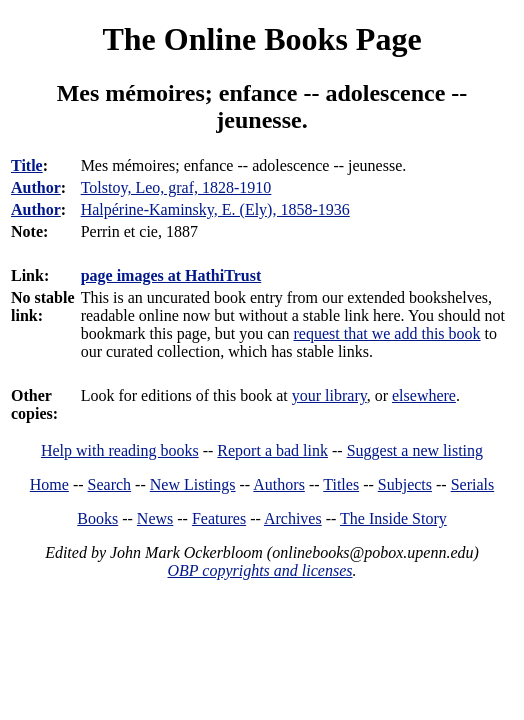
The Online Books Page (261, 39)
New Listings (193, 484)
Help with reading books (120, 450)
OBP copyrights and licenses (259, 570)
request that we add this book (386, 333)
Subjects (405, 484)
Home (49, 484)
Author (36, 187)
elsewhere (424, 395)
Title (27, 165)
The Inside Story (393, 518)
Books (97, 518)
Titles (341, 484)
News (155, 518)
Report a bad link (272, 450)
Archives (293, 518)
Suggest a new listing (415, 450)
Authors (279, 484)
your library (329, 395)
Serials (473, 484)
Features (219, 518)
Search (110, 484)
